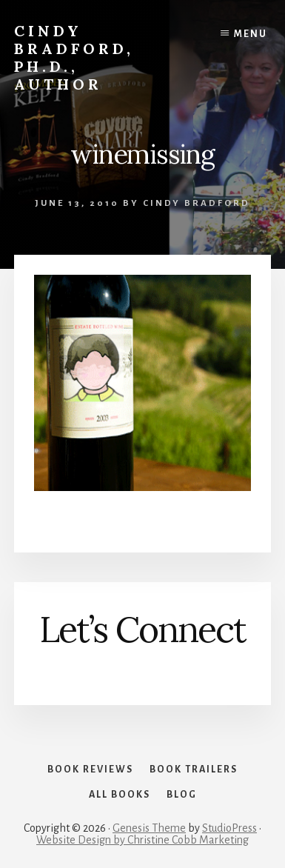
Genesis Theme (149, 828)
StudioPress (229, 828)
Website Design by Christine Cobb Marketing (142, 840)
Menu (251, 34)
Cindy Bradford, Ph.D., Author (74, 57)
